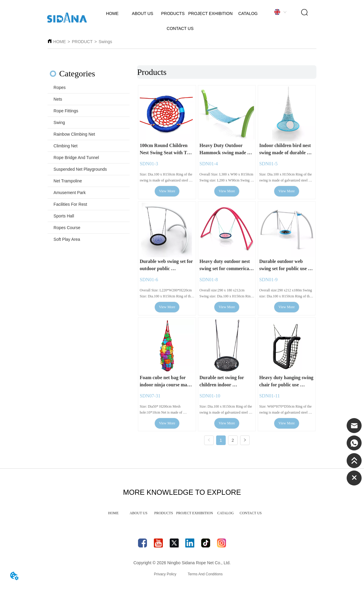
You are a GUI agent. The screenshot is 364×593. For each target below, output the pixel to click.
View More (167, 192)
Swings (105, 42)
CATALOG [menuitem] (226, 515)
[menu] (182, 516)
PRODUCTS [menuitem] (164, 515)
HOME (60, 42)
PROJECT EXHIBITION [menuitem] (195, 515)
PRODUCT (82, 42)
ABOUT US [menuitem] (138, 515)
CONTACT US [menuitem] (251, 515)
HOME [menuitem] (113, 515)
